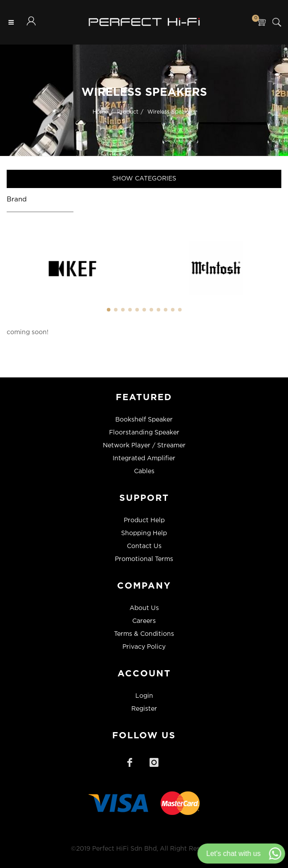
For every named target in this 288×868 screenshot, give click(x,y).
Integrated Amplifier (144, 459)
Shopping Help (144, 533)
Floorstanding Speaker (144, 433)
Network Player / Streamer (144, 446)
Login (144, 696)
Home (100, 112)
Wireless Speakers (172, 112)
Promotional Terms (144, 559)
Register (144, 709)
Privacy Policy (144, 647)
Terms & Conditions (144, 634)
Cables (144, 471)
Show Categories (144, 179)
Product (128, 112)
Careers (144, 621)
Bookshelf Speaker (144, 420)
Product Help (144, 520)
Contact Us (144, 546)
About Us (144, 608)
